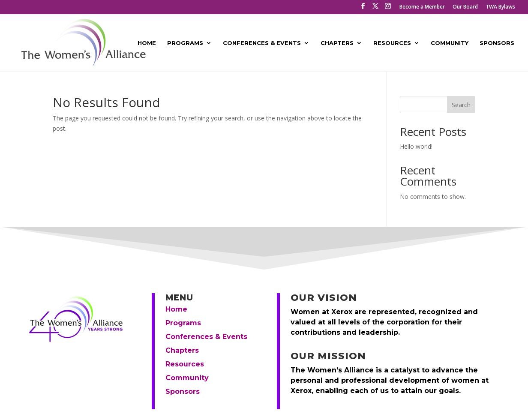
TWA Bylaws (500, 7)
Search (461, 105)
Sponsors (497, 43)
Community (450, 43)
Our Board (465, 7)
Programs (185, 43)
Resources (392, 43)
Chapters (337, 43)
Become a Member (422, 7)
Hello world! (416, 146)
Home (147, 43)
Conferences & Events (262, 43)
